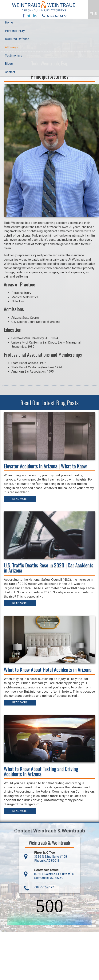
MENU (93, 13)
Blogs (9, 64)
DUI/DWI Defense (17, 39)
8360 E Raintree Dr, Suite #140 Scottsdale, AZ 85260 (55, 876)
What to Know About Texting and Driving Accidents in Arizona (41, 771)
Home (9, 22)
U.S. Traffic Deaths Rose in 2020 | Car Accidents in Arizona (49, 568)
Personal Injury (15, 31)
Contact (10, 72)
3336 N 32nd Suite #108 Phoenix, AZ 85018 (51, 859)
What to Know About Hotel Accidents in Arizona (48, 669)
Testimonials (14, 55)
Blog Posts (67, 403)
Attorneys (11, 47)
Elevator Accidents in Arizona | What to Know (45, 466)
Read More (20, 499)
